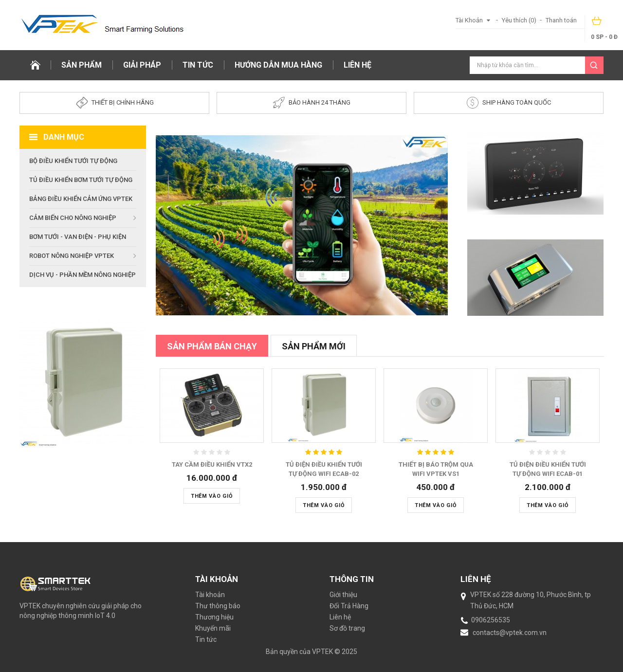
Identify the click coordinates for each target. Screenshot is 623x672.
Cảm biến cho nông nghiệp (73, 218)
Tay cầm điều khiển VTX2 (212, 464)
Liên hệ (357, 65)
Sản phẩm (82, 65)
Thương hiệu (214, 617)
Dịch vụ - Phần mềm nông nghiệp (82, 275)
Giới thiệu (343, 595)
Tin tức (198, 65)
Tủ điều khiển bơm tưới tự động (81, 180)
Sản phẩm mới (314, 346)
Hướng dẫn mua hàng (278, 65)
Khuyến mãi (213, 628)
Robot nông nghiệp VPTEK (72, 256)
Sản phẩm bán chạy (212, 346)
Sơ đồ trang (347, 628)
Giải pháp (142, 65)
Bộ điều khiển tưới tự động (73, 161)
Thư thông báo (218, 606)
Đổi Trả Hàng (349, 606)
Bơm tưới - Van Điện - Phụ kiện (78, 237)
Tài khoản (210, 595)
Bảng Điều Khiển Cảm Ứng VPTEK (81, 199)
